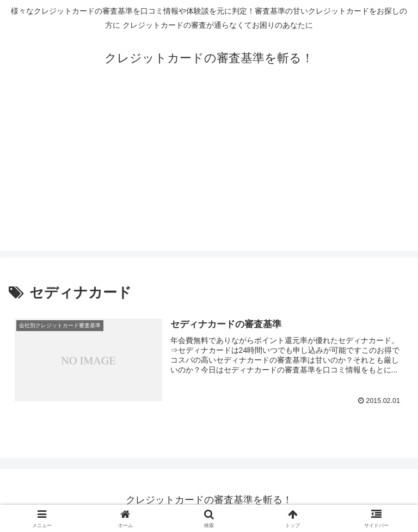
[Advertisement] (209, 175)
